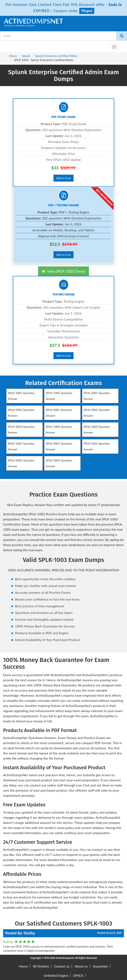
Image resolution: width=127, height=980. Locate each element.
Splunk (26, 56)
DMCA (78, 975)
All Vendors (41, 966)
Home (13, 56)
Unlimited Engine (56, 975)
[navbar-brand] (8, 45)
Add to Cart (63, 178)
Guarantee (100, 966)
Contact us (62, 966)
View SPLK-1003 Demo (63, 271)
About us (81, 966)
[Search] (122, 36)
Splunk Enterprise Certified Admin (56, 56)
